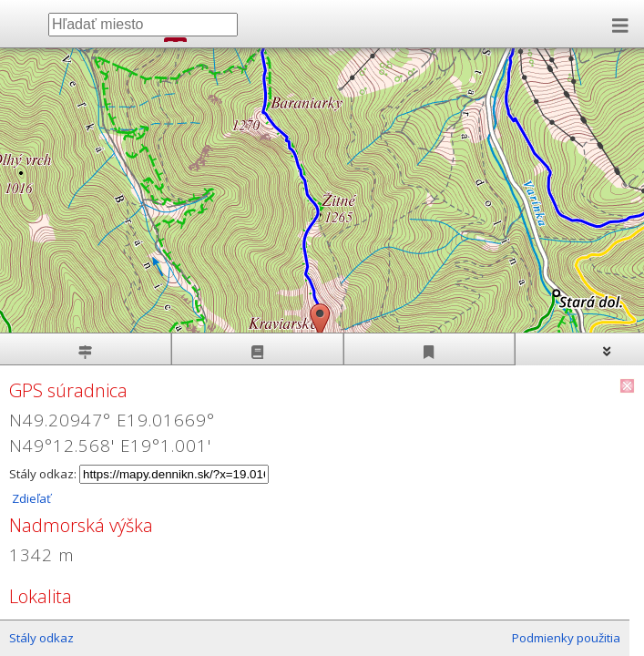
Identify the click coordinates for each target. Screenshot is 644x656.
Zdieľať (30, 498)
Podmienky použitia (566, 638)
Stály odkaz (41, 638)
